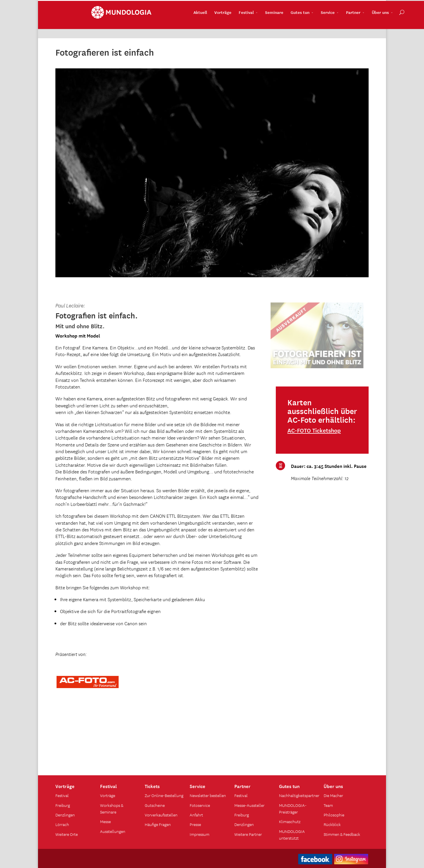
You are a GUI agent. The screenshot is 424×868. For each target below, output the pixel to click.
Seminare (238, 26)
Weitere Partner (248, 834)
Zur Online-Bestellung (164, 795)
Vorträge (187, 26)
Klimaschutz (290, 821)
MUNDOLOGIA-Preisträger (293, 808)
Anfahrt (196, 815)
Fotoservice (200, 805)
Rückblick (332, 824)
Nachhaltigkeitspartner (299, 795)
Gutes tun (264, 26)
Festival (210, 26)
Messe (105, 821)
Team (328, 805)
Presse (195, 824)
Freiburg (63, 805)
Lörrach (62, 824)
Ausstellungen (113, 831)
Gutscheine (155, 805)
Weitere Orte (67, 834)
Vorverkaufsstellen (161, 815)
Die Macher (333, 795)
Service (292, 26)
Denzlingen (65, 815)
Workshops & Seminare (112, 808)
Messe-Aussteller (249, 805)
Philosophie (334, 815)
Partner (317, 26)
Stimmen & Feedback (342, 834)
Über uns (344, 26)
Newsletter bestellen (208, 795)
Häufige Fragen (158, 824)
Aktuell (164, 26)
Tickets (152, 786)
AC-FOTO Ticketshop (314, 430)
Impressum (200, 834)
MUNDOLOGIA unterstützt (292, 835)
